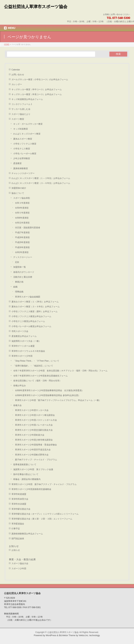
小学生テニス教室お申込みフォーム (28, 321)
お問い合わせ (18, 75)
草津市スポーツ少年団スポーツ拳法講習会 (35, 415)
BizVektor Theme (67, 635)
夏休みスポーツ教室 (23, 139)
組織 (15, 287)
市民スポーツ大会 (20, 331)
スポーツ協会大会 (20, 563)
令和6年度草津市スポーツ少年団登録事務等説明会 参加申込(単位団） (48, 395)
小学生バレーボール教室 (25, 154)
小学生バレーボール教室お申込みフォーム (31, 326)
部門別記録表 (18, 539)
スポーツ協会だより (21, 114)
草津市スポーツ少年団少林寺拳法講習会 (34, 440)
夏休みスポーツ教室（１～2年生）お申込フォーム (35, 302)
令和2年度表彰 (22, 252)
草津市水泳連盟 (19, 504)
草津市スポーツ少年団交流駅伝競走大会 (34, 430)
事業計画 (19, 282)
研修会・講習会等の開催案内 (27, 479)
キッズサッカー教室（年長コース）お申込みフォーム (37, 94)
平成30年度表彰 (22, 247)
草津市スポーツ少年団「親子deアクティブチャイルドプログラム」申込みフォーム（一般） (58, 400)
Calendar (16, 70)
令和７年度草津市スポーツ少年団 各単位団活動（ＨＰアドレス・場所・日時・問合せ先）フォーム (60, 371)
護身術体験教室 (21, 168)
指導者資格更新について (25, 465)
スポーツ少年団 (19, 569)
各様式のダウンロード (24, 272)
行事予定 (16, 529)
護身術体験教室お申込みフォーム (27, 534)
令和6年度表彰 (22, 218)
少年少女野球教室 (22, 158)
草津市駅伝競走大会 (21, 509)
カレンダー (17, 84)
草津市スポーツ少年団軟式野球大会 (32, 455)
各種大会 (17, 405)
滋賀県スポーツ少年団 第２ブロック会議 (33, 469)
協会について (18, 193)
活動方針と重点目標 (23, 277)
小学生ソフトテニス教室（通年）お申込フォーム (35, 311)
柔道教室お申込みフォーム (24, 336)
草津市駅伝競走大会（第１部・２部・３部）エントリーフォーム (42, 519)
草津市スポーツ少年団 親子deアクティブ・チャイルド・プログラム (44, 484)
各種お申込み (20, 386)
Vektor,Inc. (84, 635)
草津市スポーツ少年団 (22, 356)
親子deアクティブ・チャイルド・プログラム (36, 460)
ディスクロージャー (23, 257)
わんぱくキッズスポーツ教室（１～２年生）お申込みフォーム (41, 178)
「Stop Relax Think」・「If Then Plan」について (36, 361)
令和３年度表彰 (22, 203)
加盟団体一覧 (20, 267)
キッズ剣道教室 (21, 129)
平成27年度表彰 (22, 233)
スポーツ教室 (18, 119)
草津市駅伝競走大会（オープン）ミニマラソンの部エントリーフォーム (45, 514)
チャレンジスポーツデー (23, 173)
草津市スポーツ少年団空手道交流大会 (33, 450)
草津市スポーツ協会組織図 (28, 297)
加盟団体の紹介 (19, 188)
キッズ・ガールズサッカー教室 (28, 124)
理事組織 (19, 292)
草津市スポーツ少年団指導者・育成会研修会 (36, 445)
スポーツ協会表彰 (22, 198)
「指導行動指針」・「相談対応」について (33, 366)
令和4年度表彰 (22, 208)
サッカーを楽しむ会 (21, 109)
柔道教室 (17, 163)
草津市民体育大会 (20, 499)
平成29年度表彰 (22, 242)
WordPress (51, 635)
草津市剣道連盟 (19, 494)
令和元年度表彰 (22, 223)
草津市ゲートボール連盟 (23, 346)
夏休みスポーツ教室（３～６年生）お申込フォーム (36, 307)
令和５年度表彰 (22, 213)
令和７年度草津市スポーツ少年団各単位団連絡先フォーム (40, 376)
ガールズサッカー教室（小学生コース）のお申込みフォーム (40, 79)
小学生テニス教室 (22, 149)
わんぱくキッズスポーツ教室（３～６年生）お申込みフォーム (41, 183)
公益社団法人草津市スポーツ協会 (36, 7)
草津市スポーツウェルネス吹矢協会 (28, 351)
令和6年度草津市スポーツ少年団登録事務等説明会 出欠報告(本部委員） (49, 390)
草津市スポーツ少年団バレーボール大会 (34, 425)
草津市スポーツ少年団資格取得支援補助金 (31, 489)
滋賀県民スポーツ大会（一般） (26, 341)
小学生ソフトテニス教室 (25, 144)
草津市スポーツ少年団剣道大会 (30, 435)
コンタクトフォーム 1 (22, 104)
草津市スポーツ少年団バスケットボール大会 (36, 420)
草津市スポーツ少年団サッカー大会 (32, 410)
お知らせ (14, 546)
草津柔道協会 (18, 524)
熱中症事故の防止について (26, 474)
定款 (17, 262)
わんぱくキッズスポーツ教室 (27, 134)
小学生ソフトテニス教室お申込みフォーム (31, 316)
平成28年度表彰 (22, 237)
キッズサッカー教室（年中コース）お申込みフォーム (37, 89)
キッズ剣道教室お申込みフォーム (27, 99)
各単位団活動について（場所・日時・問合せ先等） (37, 381)
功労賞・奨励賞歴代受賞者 (28, 228)
